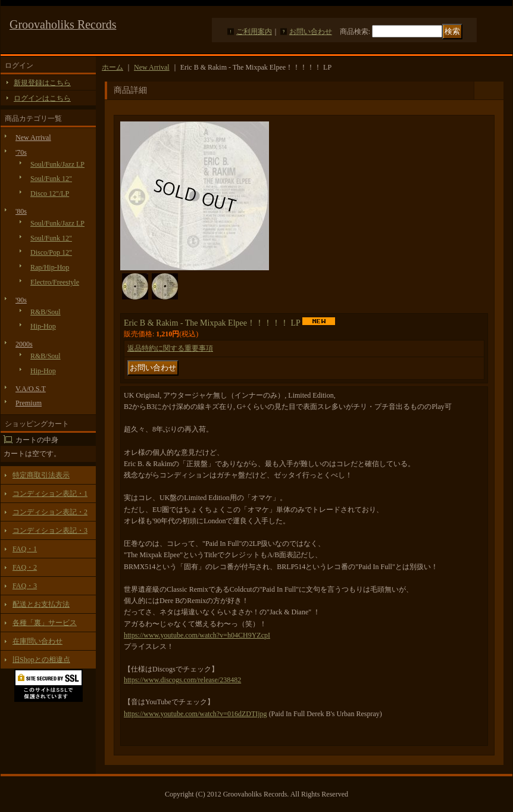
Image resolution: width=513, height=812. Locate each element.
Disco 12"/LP (50, 193)
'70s (21, 152)
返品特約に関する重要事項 (170, 348)
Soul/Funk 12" (51, 179)
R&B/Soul (46, 312)
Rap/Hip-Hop (50, 267)
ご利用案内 (254, 32)
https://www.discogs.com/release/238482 (182, 680)
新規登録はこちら (42, 83)
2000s (24, 344)
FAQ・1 (25, 549)
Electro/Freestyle (55, 282)
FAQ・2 (25, 567)
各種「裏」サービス (45, 623)
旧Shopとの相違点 (41, 660)
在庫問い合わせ (37, 641)
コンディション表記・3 (50, 530)
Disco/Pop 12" (51, 252)
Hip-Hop (43, 326)
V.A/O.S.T (31, 389)
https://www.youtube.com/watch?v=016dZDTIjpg (195, 714)
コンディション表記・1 (50, 494)
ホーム (112, 67)
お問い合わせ (311, 32)
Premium (29, 403)
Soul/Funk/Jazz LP (57, 164)
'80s (21, 211)
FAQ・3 (25, 586)
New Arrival (33, 138)
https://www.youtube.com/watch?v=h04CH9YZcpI (197, 635)
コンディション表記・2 (50, 512)
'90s (21, 300)
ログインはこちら (42, 98)
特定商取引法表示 (41, 475)
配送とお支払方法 (41, 604)
